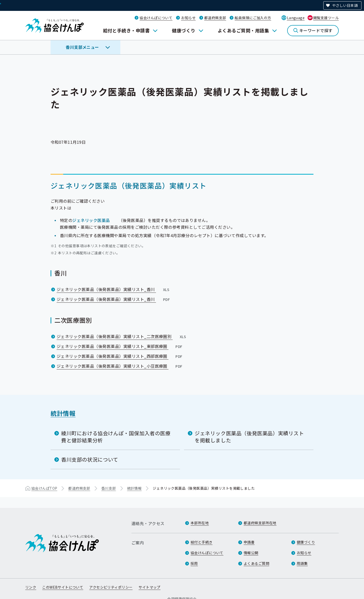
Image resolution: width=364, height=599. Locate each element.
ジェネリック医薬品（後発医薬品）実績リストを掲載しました (249, 437)
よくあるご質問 (256, 563)
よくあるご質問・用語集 (243, 30)
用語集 (302, 563)
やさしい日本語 (345, 5)
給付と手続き (202, 542)
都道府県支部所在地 (260, 523)
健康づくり (184, 30)
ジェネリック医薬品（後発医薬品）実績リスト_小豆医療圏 (120, 366)
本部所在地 (200, 523)
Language (296, 18)
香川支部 (109, 488)
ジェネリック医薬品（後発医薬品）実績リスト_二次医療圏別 (122, 336)
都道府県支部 (215, 18)
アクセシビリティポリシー (111, 587)
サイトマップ (150, 587)
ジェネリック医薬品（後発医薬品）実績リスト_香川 (113, 289)
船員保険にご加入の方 (253, 18)
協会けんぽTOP (44, 488)
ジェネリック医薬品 (91, 220)
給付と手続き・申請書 (127, 30)
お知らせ (188, 18)
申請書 (249, 542)
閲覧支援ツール (326, 18)
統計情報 (63, 413)
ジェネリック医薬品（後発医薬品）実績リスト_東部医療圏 (120, 346)
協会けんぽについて (156, 18)
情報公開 (251, 553)
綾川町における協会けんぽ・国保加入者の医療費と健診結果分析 (116, 437)
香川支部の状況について (90, 459)
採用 (194, 563)
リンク (31, 587)
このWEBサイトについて (63, 587)
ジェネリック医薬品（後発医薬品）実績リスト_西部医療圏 (120, 356)
